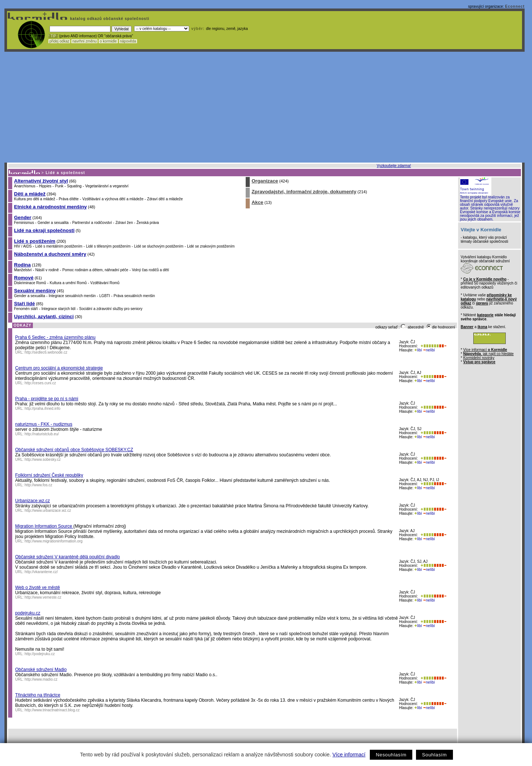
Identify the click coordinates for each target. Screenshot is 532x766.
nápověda (128, 41)
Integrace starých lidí (58, 309)
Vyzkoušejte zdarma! (394, 166)
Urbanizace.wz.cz (33, 501)
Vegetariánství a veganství (107, 186)
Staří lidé (24, 304)
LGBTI (105, 296)
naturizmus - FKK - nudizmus (44, 424)
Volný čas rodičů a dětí (151, 270)
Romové (24, 278)
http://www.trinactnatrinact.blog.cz (52, 710)
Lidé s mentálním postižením (59, 246)
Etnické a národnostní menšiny (50, 207)
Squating (74, 186)
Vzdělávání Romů (105, 283)
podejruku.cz (28, 613)
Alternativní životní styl (41, 181)
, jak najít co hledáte (489, 354)
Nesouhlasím (391, 755)
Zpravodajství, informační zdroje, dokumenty (304, 192)
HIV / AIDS (23, 246)
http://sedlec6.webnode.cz (46, 352)
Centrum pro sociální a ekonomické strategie (59, 368)
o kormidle (108, 41)
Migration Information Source (44, 526)
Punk (59, 186)
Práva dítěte (69, 199)
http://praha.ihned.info (43, 408)
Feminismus (24, 223)
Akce (258, 202)
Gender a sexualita (53, 223)
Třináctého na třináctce (38, 695)
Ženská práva (148, 223)
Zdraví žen (124, 223)
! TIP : (53, 36)
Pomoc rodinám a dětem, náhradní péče (95, 270)
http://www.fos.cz (39, 485)
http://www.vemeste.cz (43, 597)
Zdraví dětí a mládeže (165, 199)
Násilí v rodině (47, 270)
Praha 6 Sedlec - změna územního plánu (55, 337)
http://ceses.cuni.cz (40, 383)
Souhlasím (434, 755)
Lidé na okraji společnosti (44, 230)
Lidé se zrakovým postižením (211, 246)
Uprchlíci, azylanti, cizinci (44, 316)
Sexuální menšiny (35, 291)
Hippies (45, 186)
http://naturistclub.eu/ (42, 434)
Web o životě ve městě (37, 588)
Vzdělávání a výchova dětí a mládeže (113, 199)
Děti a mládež (30, 194)
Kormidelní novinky (479, 358)
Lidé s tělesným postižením (108, 246)
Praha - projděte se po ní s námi (47, 399)
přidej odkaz (59, 41)
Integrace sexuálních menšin (72, 296)
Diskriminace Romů (30, 283)
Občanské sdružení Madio (41, 670)
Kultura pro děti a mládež (35, 199)
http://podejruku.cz (40, 654)
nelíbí (429, 350)
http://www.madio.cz (41, 679)
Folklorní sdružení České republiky (49, 475)
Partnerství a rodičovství (92, 223)
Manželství (23, 270)
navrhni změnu (84, 41)
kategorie (485, 315)
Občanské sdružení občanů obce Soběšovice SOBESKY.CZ (74, 450)
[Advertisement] (265, 107)
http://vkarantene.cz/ (41, 572)
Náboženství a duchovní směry (50, 254)
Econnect (515, 6)
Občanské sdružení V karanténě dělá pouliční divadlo (68, 557)
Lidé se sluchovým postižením (159, 246)
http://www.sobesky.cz (43, 459)
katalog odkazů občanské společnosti (109, 19)
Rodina (22, 265)
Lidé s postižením (35, 241)
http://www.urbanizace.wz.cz (48, 510)
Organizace (265, 181)
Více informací (349, 755)
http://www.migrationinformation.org (54, 541)
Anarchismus (25, 186)
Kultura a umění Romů (68, 283)
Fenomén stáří (26, 309)
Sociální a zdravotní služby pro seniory (111, 309)
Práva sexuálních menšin (134, 296)
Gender (23, 217)
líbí (418, 350)
